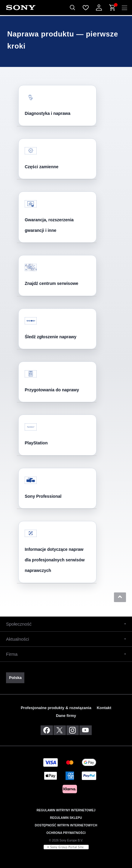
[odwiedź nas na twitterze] (60, 730)
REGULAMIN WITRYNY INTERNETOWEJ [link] (66, 810)
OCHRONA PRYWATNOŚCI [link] (66, 833)
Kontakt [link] (104, 708)
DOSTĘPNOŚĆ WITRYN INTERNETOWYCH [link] (66, 825)
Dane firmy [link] (66, 716)
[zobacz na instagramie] (73, 730)
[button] (120, 597)
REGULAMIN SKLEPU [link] (66, 818)
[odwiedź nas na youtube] (86, 730)
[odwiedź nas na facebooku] (47, 730)
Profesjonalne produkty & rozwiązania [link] (56, 708)
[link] (15, 678)
